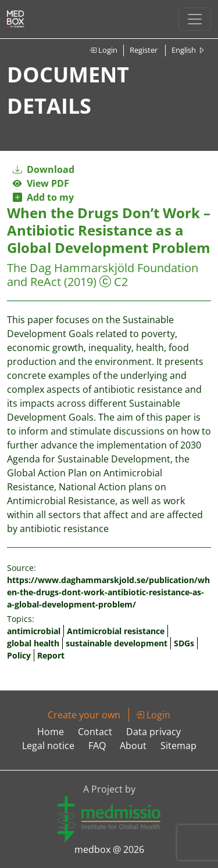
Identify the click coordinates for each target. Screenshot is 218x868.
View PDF (41, 183)
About (133, 746)
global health (33, 643)
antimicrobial (34, 631)
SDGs (184, 643)
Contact (95, 732)
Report (51, 655)
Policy (19, 655)
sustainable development (117, 643)
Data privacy (153, 732)
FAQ (97, 746)
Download (44, 169)
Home (51, 732)
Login (103, 50)
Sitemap (178, 746)
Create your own (84, 715)
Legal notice (48, 746)
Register (144, 50)
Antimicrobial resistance (116, 631)
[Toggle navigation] (195, 19)
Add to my (43, 197)
